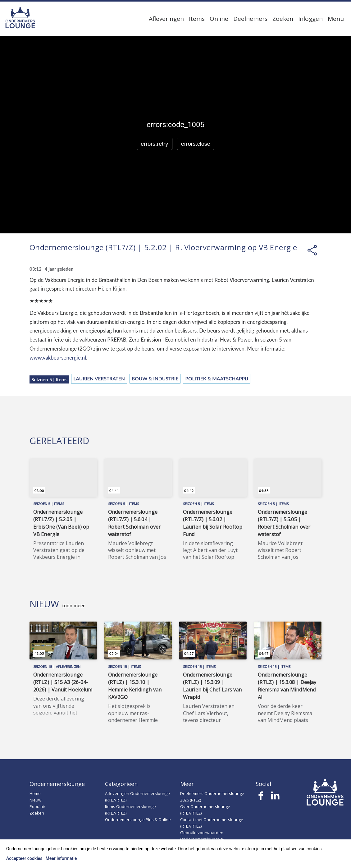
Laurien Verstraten (99, 379)
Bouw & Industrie (155, 379)
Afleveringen (166, 19)
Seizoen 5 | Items (49, 379)
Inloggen (310, 19)
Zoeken (283, 19)
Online (219, 19)
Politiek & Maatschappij (217, 379)
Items (197, 19)
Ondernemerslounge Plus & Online (138, 820)
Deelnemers (250, 19)
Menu (336, 19)
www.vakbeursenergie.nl (58, 358)
